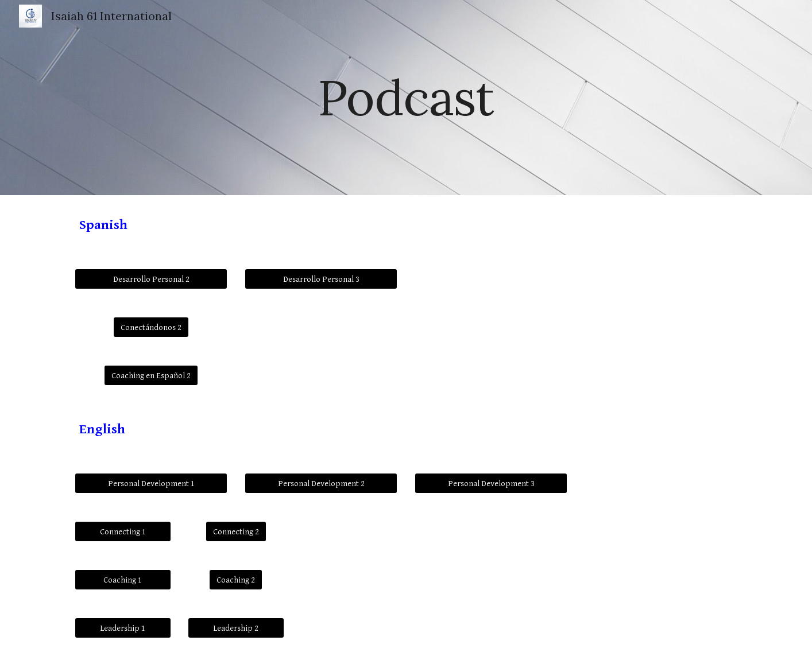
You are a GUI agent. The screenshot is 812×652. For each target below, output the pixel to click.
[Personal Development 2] (321, 483)
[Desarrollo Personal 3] (321, 279)
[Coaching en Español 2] (151, 375)
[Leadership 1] (123, 628)
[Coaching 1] (123, 580)
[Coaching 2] (236, 580)
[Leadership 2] (236, 628)
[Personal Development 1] (151, 483)
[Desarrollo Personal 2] (151, 279)
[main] (406, 97)
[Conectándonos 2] (151, 327)
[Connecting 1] (123, 531)
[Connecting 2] (236, 531)
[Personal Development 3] (491, 483)
